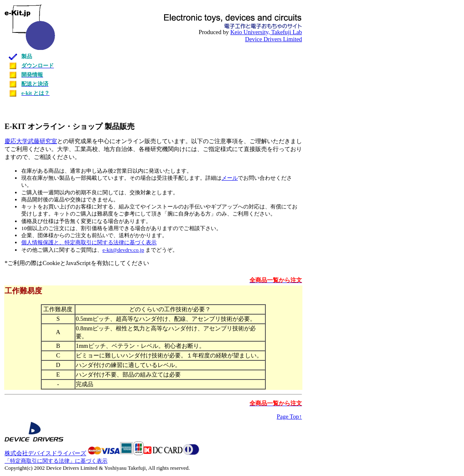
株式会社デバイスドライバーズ (45, 453)
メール (230, 178)
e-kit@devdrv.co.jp (123, 250)
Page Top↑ (289, 416)
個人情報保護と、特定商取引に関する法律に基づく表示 (89, 242)
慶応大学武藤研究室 (31, 141)
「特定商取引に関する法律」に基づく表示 (56, 461)
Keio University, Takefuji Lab (266, 32)
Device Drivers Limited (273, 39)
